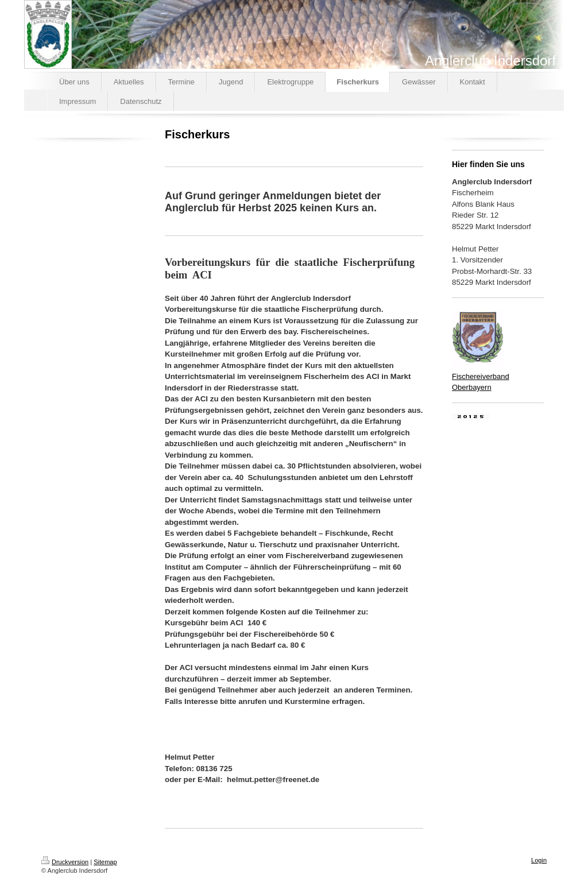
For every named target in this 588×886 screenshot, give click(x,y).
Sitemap (105, 862)
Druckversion (65, 862)
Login (539, 860)
